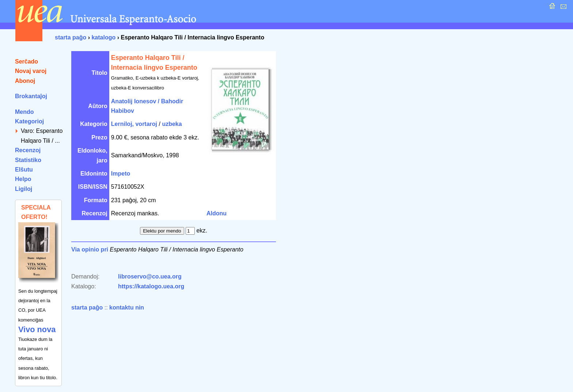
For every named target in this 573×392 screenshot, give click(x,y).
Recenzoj (28, 150)
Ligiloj (24, 189)
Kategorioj (29, 121)
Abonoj (25, 81)
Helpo (23, 179)
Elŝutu (24, 170)
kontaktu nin (127, 308)
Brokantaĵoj (31, 96)
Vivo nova (37, 329)
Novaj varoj (31, 71)
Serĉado (26, 62)
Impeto (121, 174)
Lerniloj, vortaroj (134, 124)
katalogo (103, 37)
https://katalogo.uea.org (151, 286)
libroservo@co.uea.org (150, 276)
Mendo (24, 112)
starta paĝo (71, 37)
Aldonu (217, 213)
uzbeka (172, 124)
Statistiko (28, 160)
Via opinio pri (90, 249)
